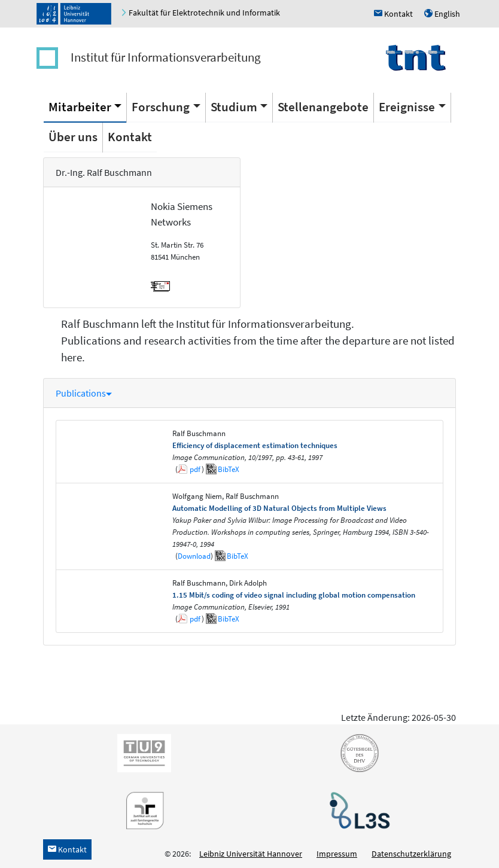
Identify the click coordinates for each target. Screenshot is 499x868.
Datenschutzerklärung (411, 854)
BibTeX (229, 469)
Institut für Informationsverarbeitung (166, 57)
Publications (84, 393)
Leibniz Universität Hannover (251, 854)
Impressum (337, 854)
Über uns (73, 137)
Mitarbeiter (80, 107)
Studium (234, 107)
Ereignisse (407, 107)
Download (194, 556)
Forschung (161, 107)
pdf (195, 469)
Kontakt (130, 137)
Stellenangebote (323, 107)
